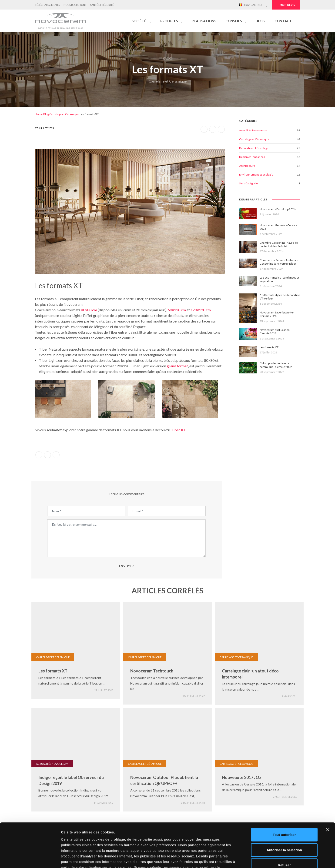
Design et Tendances (252, 157)
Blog (46, 114)
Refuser (284, 827)
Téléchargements (47, 5)
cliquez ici (177, 835)
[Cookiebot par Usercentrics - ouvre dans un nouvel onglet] (30, 859)
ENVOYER (127, 566)
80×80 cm (89, 310)
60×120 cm (177, 310)
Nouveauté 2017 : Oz (242, 777)
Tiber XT (178, 430)
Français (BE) (250, 5)
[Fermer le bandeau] (328, 792)
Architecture (247, 166)
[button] (141, 21)
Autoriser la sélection (284, 812)
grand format (177, 366)
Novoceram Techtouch (152, 671)
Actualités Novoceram (253, 130)
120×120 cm (201, 310)
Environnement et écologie (256, 175)
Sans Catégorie (248, 183)
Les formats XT (53, 671)
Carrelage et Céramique (64, 114)
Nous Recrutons (75, 5)
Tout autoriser (284, 797)
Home (39, 114)
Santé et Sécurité (102, 5)
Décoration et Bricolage (254, 148)
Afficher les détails (256, 859)
